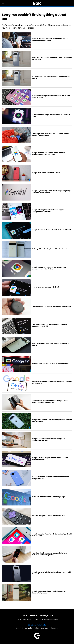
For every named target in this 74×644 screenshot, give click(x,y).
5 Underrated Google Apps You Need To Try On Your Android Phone (51, 97)
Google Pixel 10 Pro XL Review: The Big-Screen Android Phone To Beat (52, 421)
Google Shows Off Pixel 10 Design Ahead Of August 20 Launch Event (52, 573)
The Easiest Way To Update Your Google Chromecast (52, 306)
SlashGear (54, 628)
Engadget (19, 628)
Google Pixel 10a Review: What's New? (46, 173)
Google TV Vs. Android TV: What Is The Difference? (51, 363)
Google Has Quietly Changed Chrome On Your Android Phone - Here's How (49, 268)
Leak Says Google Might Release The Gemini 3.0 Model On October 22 (52, 382)
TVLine (36, 628)
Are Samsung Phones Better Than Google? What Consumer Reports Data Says (50, 402)
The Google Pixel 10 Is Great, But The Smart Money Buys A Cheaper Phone (50, 135)
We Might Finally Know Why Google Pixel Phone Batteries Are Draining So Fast (50, 554)
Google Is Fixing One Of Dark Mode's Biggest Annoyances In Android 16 (48, 211)
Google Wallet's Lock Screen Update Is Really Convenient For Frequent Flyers (49, 154)
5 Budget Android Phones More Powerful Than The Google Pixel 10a (51, 478)
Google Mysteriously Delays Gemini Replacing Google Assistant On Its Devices (52, 192)
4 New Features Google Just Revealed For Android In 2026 (51, 116)
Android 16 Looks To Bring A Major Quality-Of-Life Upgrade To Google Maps (50, 39)
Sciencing (45, 628)
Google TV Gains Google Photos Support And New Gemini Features (50, 459)
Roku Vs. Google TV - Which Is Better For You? (49, 516)
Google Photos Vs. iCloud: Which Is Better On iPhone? (52, 230)
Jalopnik (28, 628)
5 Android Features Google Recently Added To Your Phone (51, 78)
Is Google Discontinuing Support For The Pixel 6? (50, 249)
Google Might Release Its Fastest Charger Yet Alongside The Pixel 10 (49, 440)
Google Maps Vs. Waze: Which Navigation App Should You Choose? (52, 535)
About (24, 616)
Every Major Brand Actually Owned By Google (49, 497)
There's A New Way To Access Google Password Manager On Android (50, 325)
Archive (34, 616)
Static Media (26, 620)
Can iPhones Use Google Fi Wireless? (46, 287)
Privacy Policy (46, 616)
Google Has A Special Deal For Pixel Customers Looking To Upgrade (49, 592)
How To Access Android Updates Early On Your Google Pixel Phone (52, 58)
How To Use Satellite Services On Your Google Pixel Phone (51, 344)
